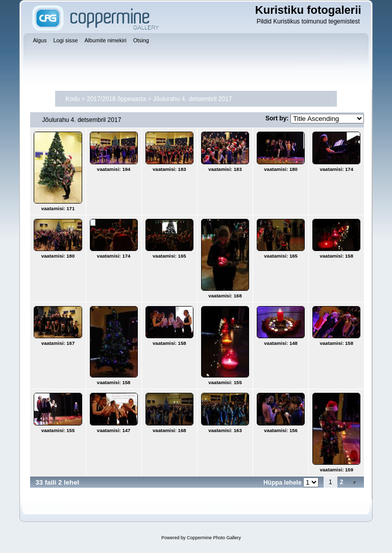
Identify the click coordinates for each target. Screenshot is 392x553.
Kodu (72, 99)
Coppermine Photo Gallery (214, 538)
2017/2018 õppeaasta (116, 99)
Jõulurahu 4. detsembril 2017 (193, 99)
